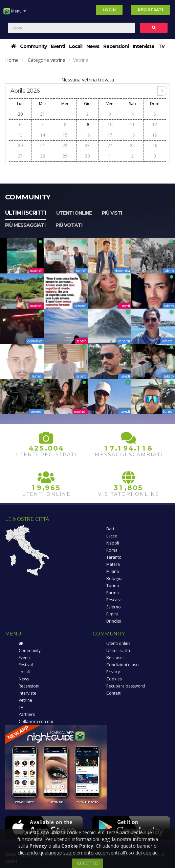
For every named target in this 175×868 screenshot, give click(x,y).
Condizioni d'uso (123, 665)
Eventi (58, 46)
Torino (113, 586)
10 (110, 125)
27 (20, 156)
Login (109, 10)
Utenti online (74, 213)
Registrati (150, 10)
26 (155, 146)
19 (155, 135)
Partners (27, 714)
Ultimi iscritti (26, 213)
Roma (112, 550)
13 (20, 135)
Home (12, 60)
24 (110, 146)
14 (43, 135)
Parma (113, 593)
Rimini (112, 614)
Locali (76, 46)
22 (65, 146)
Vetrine (25, 700)
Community (33, 46)
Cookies (114, 679)
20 (20, 146)
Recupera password (126, 686)
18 (132, 135)
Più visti (112, 213)
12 (155, 125)
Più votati (69, 225)
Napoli (113, 543)
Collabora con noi (36, 721)
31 (43, 114)
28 (43, 156)
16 (87, 135)
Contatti (114, 693)
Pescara (114, 600)
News (93, 46)
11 (132, 125)
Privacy (113, 672)
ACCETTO (88, 863)
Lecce (112, 536)
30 (20, 114)
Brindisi (114, 621)
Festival (26, 665)
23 (87, 146)
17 (110, 135)
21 (43, 146)
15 (65, 135)
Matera (113, 564)
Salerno (114, 607)
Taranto (114, 557)
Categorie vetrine (47, 60)
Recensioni (116, 46)
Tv (161, 46)
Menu (15, 14)
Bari (110, 529)
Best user (115, 658)
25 (132, 146)
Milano (113, 571)
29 (65, 156)
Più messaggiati (25, 225)
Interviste (144, 46)
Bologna (114, 578)
